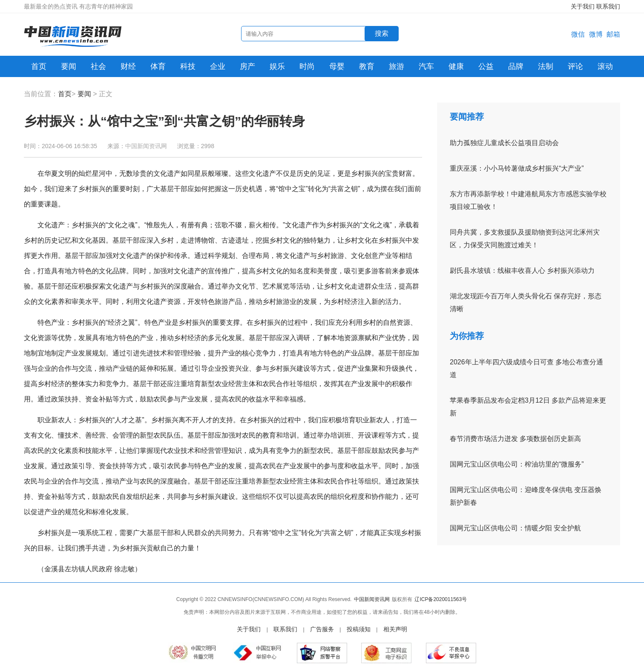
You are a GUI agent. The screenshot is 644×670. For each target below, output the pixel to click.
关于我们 (583, 6)
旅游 (397, 66)
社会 (98, 66)
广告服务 (322, 629)
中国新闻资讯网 (146, 146)
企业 (218, 66)
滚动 (605, 66)
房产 (247, 66)
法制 (546, 66)
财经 (128, 66)
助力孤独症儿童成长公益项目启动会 (504, 143)
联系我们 (608, 6)
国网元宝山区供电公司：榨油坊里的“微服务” (517, 464)
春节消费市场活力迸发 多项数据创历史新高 (515, 439)
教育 (367, 66)
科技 (188, 66)
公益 (486, 66)
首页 (39, 66)
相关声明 (395, 629)
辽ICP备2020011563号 (441, 599)
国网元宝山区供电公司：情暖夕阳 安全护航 (515, 528)
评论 (575, 66)
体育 (158, 66)
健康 (456, 66)
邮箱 (613, 34)
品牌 (516, 66)
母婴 (337, 66)
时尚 (307, 66)
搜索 (382, 33)
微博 (596, 34)
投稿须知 (359, 629)
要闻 (69, 66)
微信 (578, 34)
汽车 (426, 66)
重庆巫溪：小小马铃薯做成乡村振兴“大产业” (517, 168)
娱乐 (277, 66)
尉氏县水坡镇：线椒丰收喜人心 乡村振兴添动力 (522, 271)
